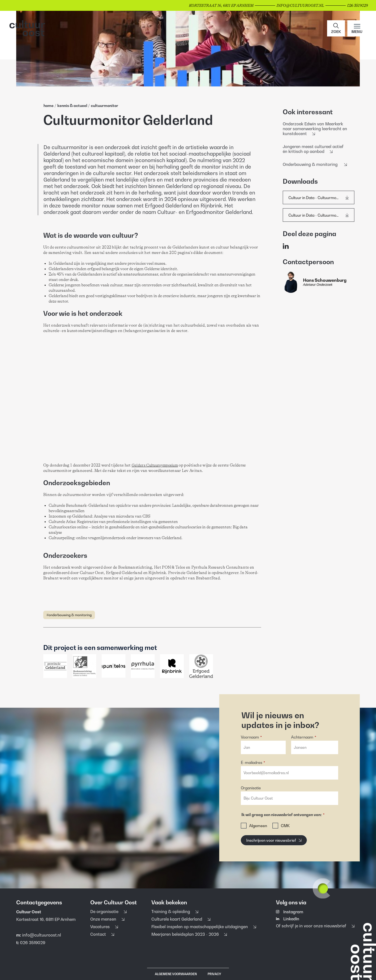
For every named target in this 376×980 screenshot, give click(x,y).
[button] (336, 28)
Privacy (214, 974)
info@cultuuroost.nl (42, 935)
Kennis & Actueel (73, 105)
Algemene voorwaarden (176, 974)
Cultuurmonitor (104, 105)
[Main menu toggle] (357, 28)
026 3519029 (33, 942)
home (49, 105)
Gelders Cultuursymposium (155, 465)
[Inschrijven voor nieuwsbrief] (274, 840)
